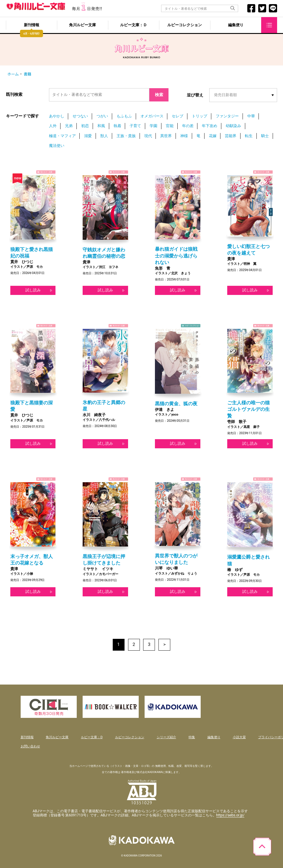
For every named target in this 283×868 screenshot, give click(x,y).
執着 (117, 126)
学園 (153, 126)
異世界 (166, 136)
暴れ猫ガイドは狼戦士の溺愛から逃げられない (176, 256)
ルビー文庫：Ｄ (134, 25)
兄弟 (69, 126)
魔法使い (57, 146)
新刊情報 (32, 25)
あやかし (57, 116)
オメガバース (152, 116)
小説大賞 (239, 737)
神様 (184, 136)
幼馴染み (233, 126)
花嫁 (213, 136)
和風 (101, 126)
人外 (53, 126)
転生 (249, 136)
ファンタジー (227, 116)
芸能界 (231, 136)
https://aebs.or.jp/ (230, 815)
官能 (170, 126)
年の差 (188, 126)
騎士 (265, 136)
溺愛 (88, 136)
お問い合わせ (30, 746)
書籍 (27, 74)
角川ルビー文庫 (82, 25)
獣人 (104, 136)
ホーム (13, 74)
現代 (148, 136)
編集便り (236, 25)
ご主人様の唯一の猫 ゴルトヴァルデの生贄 (248, 409)
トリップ (199, 116)
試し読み (33, 290)
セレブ (178, 116)
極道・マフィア (62, 136)
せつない (80, 116)
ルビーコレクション (185, 25)
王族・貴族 (126, 136)
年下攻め (210, 126)
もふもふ (124, 116)
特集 (192, 737)
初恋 (85, 126)
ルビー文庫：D (92, 737)
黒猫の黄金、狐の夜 (176, 404)
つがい (102, 116)
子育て (135, 126)
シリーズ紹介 (166, 737)
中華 (251, 116)
